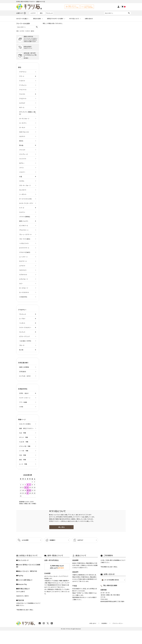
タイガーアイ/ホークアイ (26, 203)
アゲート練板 (23, 402)
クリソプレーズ (23, 154)
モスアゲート (23, 261)
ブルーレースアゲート (25, 234)
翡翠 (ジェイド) (24, 221)
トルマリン (22, 212)
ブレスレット (50, 13)
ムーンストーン (23, 257)
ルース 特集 (23, 464)
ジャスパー (22, 172)
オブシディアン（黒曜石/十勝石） (27, 113)
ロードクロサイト (24, 292)
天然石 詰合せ (24, 393)
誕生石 (32, 31)
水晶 (21, 176)
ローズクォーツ (24, 288)
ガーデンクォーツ (24, 119)
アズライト (22, 81)
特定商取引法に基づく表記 (25, 623)
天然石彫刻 (23, 372)
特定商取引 (108, 637)
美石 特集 (23, 460)
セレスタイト (23, 190)
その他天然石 (23, 297)
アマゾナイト (23, 90)
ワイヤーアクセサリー (25, 328)
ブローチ (22, 345)
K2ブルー (22, 163)
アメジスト (22, 94)
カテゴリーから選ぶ (22, 19)
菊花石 (21, 141)
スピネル (22, 181)
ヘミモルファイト (24, 243)
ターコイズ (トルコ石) (25, 199)
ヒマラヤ (33, 13)
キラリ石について (74, 19)
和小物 (21, 350)
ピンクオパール (24, 226)
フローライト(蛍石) (25, 239)
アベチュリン (23, 85)
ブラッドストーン (24, 230)
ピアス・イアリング (24, 336)
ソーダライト (23, 194)
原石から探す (37, 19)
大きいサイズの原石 (25, 424)
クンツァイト (23, 159)
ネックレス (22, 332)
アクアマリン (23, 72)
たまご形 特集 (24, 442)
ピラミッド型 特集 (25, 446)
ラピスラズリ (23, 270)
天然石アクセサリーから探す (55, 19)
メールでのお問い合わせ (110, 593)
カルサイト (22, 136)
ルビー (21, 283)
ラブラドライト (23, 275)
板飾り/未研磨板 (24, 367)
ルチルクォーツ (24, 279)
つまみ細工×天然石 (25, 341)
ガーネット (22, 127)
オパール (22, 107)
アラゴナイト (23, 99)
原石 (41, 13)
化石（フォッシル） (24, 132)
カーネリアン (23, 123)
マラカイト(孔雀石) (25, 252)
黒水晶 (21, 145)
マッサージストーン (25, 398)
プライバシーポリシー (119, 637)
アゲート (22, 76)
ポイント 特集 (24, 437)
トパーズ (22, 208)
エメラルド (22, 103)
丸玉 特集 (23, 433)
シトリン (22, 168)
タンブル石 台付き (25, 376)
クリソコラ (22, 150)
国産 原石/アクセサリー (27, 428)
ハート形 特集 (24, 451)
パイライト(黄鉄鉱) (25, 217)
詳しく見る (88, 534)
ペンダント (28, 31)
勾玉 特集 (23, 455)
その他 (21, 407)
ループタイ (22, 31)
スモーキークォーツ (25, 185)
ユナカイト (22, 266)
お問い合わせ (89, 19)
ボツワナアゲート (24, 248)
